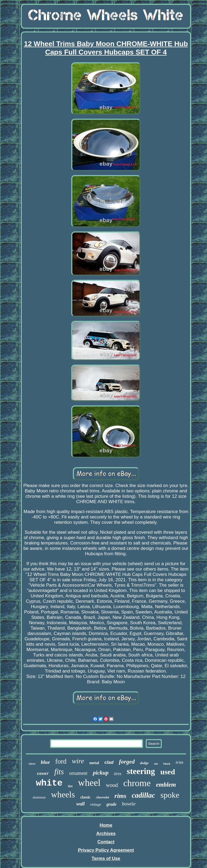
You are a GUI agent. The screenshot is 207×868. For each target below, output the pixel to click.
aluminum (39, 797)
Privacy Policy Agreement (106, 850)
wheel (89, 783)
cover (43, 774)
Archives (106, 834)
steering (141, 771)
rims (120, 796)
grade (111, 804)
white (49, 783)
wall (81, 804)
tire (70, 786)
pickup (101, 773)
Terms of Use (106, 858)
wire (78, 761)
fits (59, 772)
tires (118, 774)
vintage (96, 805)
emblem (166, 785)
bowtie (129, 804)
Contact (106, 842)
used (168, 772)
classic (85, 797)
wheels (63, 794)
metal (94, 763)
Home (106, 825)
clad (109, 762)
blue (45, 762)
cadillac (143, 795)
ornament (78, 773)
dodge (144, 763)
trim (180, 762)
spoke (170, 795)
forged (127, 762)
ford (61, 761)
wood (112, 785)
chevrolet (103, 797)
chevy (32, 764)
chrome (137, 783)
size (156, 764)
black (167, 764)
